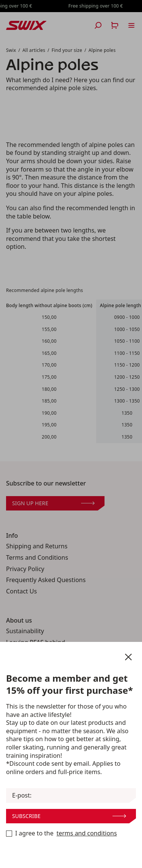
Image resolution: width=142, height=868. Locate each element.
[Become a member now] (9, 834)
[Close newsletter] (128, 657)
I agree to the (62, 834)
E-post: (22, 795)
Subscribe (69, 816)
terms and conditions (87, 833)
